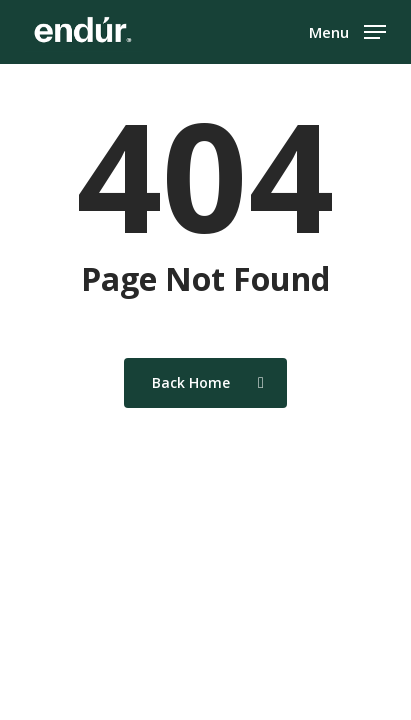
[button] (347, 30)
